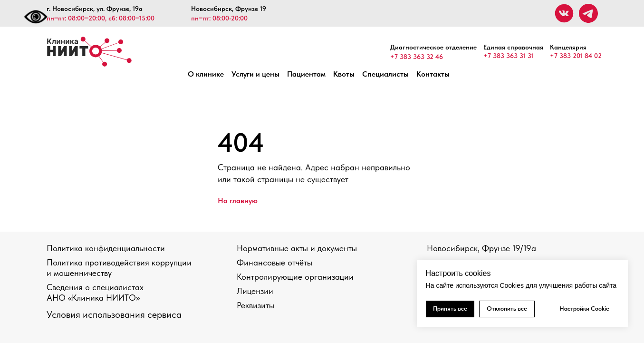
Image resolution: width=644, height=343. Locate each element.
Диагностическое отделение (433, 47)
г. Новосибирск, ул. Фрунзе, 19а (95, 9)
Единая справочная (513, 47)
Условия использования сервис (111, 314)
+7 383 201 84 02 (576, 56)
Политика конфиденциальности (106, 248)
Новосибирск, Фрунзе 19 (229, 9)
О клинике (206, 74)
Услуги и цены (255, 74)
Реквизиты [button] (255, 305)
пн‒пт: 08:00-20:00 (219, 18)
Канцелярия (568, 47)
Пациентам (306, 74)
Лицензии (255, 291)
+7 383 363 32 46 (417, 57)
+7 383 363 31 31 (509, 56)
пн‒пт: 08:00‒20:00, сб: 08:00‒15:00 (101, 18)
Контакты (433, 74)
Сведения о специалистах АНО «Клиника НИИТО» (95, 292)
